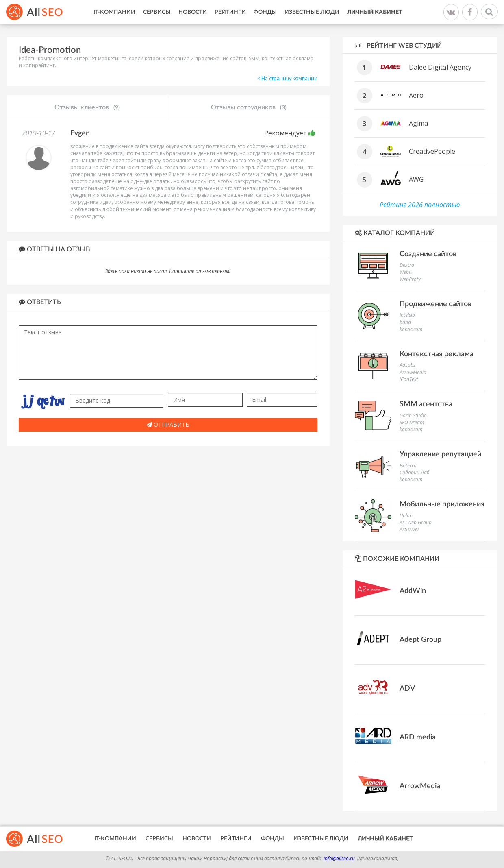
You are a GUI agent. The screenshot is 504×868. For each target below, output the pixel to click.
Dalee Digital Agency (440, 67)
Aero (416, 95)
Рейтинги (230, 12)
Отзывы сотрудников (249, 108)
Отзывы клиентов (87, 108)
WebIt (406, 272)
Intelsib (407, 315)
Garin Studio (413, 415)
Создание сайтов (428, 254)
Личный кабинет (375, 12)
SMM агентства (426, 404)
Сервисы (157, 12)
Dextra (407, 265)
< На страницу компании (287, 78)
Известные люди (312, 12)
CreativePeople (432, 151)
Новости (193, 12)
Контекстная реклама (437, 354)
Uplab (406, 516)
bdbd (405, 322)
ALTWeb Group (416, 522)
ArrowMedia (413, 372)
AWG (416, 179)
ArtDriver (409, 529)
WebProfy (410, 279)
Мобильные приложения (442, 504)
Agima (418, 123)
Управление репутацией (440, 454)
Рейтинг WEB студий (398, 45)
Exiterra (408, 466)
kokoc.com (411, 329)
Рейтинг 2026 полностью (420, 205)
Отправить (168, 424)
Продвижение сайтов (436, 304)
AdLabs (407, 365)
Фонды (265, 12)
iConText (409, 379)
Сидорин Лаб (415, 472)
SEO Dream (412, 422)
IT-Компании (114, 12)
